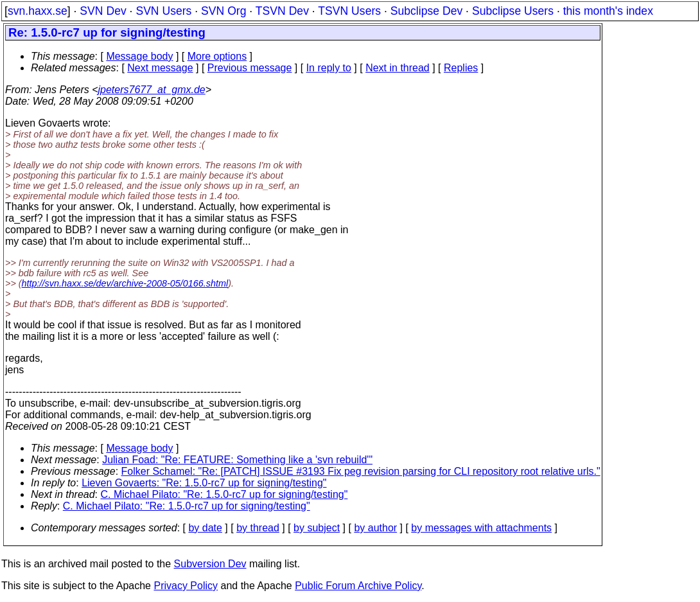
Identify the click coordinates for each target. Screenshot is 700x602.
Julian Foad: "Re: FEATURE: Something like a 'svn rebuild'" (237, 460)
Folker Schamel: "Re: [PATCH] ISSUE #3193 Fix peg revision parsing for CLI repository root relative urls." (361, 471)
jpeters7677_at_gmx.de (152, 90)
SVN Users (163, 11)
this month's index (608, 11)
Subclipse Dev (426, 11)
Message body (139, 56)
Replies (461, 68)
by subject (317, 528)
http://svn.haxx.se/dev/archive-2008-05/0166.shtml (125, 283)
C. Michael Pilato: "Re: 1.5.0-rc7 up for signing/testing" (224, 494)
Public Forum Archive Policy (358, 586)
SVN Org (223, 11)
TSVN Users (349, 11)
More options (217, 56)
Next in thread (398, 68)
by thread (258, 528)
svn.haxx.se (38, 11)
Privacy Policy (186, 586)
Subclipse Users (513, 11)
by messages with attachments (481, 528)
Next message (160, 68)
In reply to (329, 68)
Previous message (250, 68)
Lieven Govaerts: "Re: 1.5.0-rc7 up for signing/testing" (204, 483)
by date (205, 528)
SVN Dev (103, 11)
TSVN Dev (282, 11)
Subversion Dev (210, 564)
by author (375, 528)
